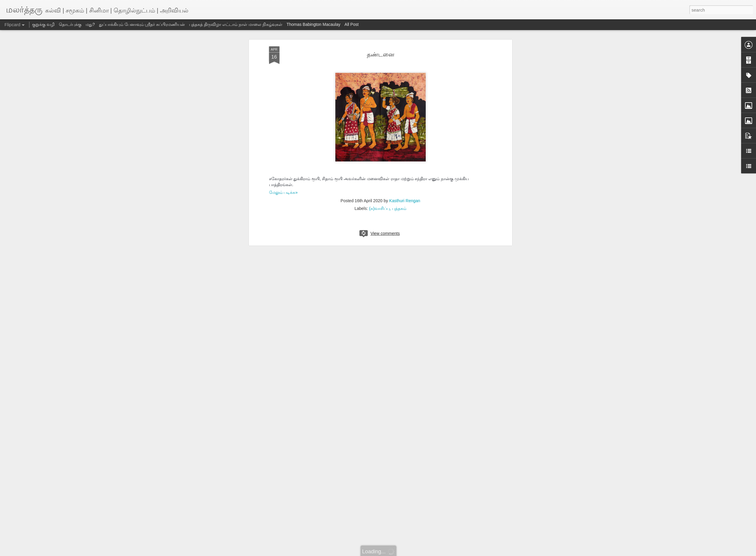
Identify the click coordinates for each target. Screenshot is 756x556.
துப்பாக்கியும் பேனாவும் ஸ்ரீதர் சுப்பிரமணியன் (142, 24)
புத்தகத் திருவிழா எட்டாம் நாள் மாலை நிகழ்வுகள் (236, 24)
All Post (352, 24)
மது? (90, 24)
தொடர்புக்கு (70, 24)
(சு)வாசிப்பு (379, 208)
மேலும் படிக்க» (283, 192)
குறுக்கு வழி (43, 24)
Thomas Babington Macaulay (313, 24)
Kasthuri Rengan (405, 201)
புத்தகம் (399, 208)
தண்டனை (381, 54)
